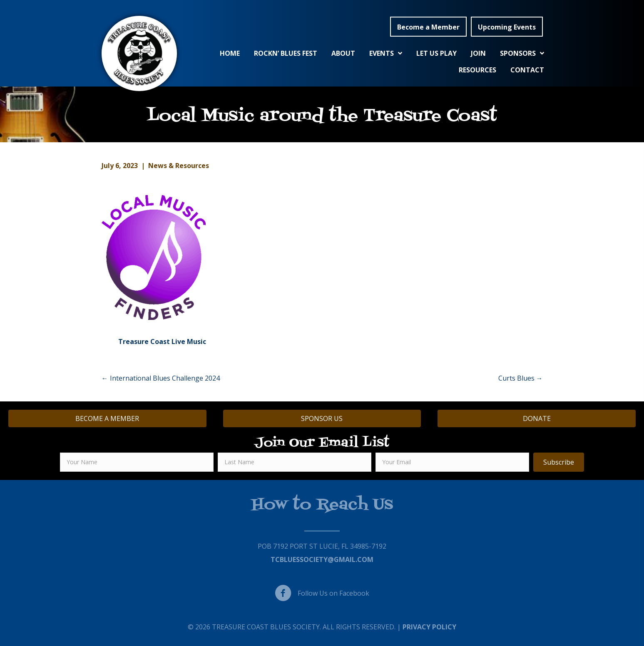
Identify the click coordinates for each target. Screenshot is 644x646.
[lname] (295, 462)
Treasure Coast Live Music (162, 342)
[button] (428, 27)
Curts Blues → (521, 378)
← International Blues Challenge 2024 (161, 378)
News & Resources (179, 166)
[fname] (137, 462)
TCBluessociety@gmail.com (322, 559)
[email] (452, 462)
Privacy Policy (429, 627)
